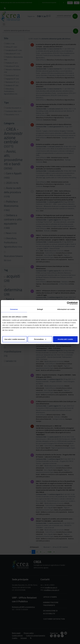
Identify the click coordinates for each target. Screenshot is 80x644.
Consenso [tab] (14, 309)
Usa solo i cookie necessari (15, 339)
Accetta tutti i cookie (65, 339)
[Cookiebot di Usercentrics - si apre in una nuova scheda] (68, 303)
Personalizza (40, 339)
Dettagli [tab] (40, 309)
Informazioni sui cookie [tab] (66, 309)
